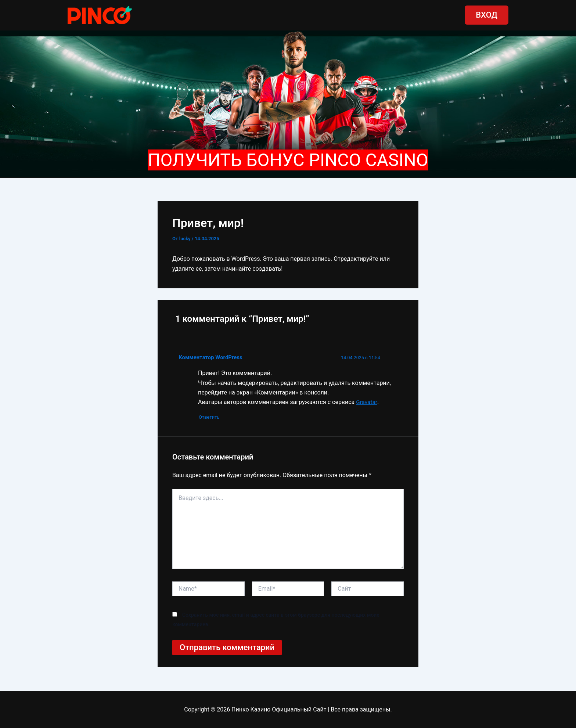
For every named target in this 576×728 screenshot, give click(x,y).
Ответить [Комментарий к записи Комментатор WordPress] (212, 417)
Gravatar (367, 402)
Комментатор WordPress (212, 357)
